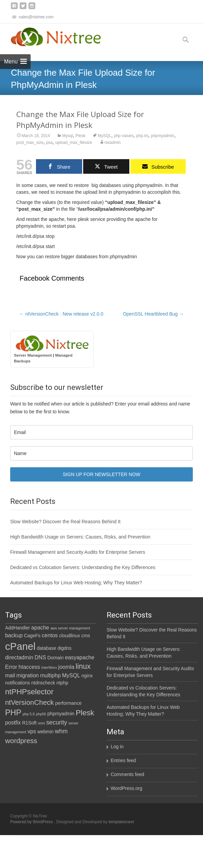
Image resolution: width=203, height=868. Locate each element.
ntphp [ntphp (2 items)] (62, 683)
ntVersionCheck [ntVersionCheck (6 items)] (30, 702)
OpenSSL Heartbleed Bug (153, 314)
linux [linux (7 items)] (83, 666)
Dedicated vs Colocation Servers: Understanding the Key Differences (83, 567)
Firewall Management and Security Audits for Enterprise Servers (78, 552)
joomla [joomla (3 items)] (66, 667)
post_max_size (30, 143)
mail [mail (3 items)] (10, 675)
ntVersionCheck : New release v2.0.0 (61, 314)
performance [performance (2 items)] (69, 703)
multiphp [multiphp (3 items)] (50, 675)
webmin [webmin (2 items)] (45, 732)
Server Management (33, 355)
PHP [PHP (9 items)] (13, 713)
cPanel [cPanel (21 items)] (20, 646)
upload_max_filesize (74, 143)
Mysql (67, 136)
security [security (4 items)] (57, 722)
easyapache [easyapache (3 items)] (80, 657)
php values (124, 136)
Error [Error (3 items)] (11, 667)
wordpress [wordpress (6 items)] (21, 741)
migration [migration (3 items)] (27, 675)
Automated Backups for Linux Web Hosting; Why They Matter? (76, 583)
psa (49, 143)
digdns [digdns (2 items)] (65, 648)
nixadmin (113, 143)
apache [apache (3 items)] (40, 627)
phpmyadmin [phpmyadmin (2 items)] (61, 714)
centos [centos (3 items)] (50, 635)
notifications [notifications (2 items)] (17, 683)
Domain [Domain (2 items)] (56, 658)
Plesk (80, 136)
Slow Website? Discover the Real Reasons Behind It (65, 522)
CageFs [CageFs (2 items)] (32, 636)
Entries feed (123, 760)
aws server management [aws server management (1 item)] (70, 628)
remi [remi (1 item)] (42, 723)
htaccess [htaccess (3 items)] (29, 667)
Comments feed (127, 774)
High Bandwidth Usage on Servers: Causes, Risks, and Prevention (80, 537)
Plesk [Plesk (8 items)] (85, 713)
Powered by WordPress (32, 822)
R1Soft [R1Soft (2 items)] (29, 723)
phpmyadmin (162, 136)
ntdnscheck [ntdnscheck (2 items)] (43, 683)
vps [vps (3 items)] (32, 731)
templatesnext (121, 822)
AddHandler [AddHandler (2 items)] (17, 628)
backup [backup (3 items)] (14, 635)
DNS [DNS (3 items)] (40, 657)
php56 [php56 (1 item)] (41, 714)
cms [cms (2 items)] (86, 636)
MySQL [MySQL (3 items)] (71, 675)
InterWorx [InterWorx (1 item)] (49, 667)
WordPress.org (126, 788)
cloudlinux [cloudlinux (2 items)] (70, 636)
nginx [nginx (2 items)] (87, 676)
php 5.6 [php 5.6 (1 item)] (29, 714)
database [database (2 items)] (47, 648)
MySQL (105, 136)
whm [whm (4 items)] (61, 731)
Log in (117, 747)
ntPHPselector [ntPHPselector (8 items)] (29, 692)
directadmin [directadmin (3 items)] (19, 657)
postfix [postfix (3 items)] (13, 722)
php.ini (142, 136)
